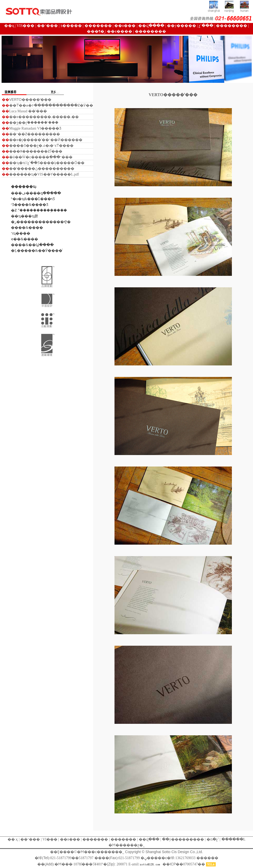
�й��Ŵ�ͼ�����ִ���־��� (41, 157)
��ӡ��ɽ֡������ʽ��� (34, 123)
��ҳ (9, 26)
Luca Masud (18, 111)
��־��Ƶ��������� (35, 134)
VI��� (50, 839)
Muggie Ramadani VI (25, 128)
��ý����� (182, 26)
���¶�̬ (96, 31)
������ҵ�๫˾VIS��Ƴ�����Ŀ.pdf (44, 174)
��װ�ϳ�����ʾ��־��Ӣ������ (46, 140)
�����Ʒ (51, 128)
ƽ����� (71, 26)
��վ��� (149, 839)
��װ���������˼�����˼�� (44, 117)
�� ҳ (13, 839)
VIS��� (26, 26)
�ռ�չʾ (212, 839)
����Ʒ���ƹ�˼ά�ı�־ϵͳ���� (41, 146)
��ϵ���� (120, 31)
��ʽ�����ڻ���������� (42, 169)
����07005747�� (184, 864)
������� (98, 26)
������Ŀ (234, 839)
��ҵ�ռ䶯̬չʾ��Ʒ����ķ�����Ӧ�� (47, 163)
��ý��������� (183, 839)
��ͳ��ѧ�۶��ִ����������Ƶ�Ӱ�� (51, 105)
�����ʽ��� (30, 100)
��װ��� (125, 26)
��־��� (47, 26)
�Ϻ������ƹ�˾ (127, 845)
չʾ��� (206, 26)
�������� (232, 26)
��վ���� (151, 26)
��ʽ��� (37, 111)
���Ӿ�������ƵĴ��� (36, 151)
